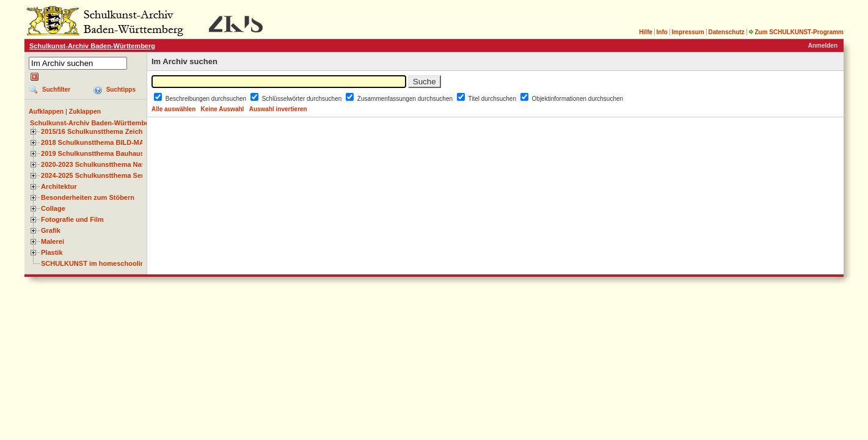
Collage (53, 208)
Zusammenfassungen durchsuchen (406, 99)
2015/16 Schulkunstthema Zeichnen (98, 131)
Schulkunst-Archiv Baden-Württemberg (92, 46)
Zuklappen (85, 111)
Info (662, 32)
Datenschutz (726, 32)
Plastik (52, 252)
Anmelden (823, 46)
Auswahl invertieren (278, 109)
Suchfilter (56, 90)
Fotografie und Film (72, 219)
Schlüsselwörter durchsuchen (303, 99)
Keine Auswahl (223, 109)
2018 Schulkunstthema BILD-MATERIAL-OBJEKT (119, 142)
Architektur (59, 186)
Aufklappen (46, 111)
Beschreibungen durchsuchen (207, 99)
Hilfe (646, 32)
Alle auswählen (173, 109)
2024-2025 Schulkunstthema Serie (95, 175)
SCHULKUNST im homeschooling (95, 263)
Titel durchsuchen (493, 99)
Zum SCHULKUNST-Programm (796, 32)
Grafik (51, 230)
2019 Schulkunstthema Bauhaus (93, 153)
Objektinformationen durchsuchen (578, 99)
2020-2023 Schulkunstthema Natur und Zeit (110, 164)
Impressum (687, 32)
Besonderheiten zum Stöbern (88, 197)
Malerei (53, 241)
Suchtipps (121, 90)
